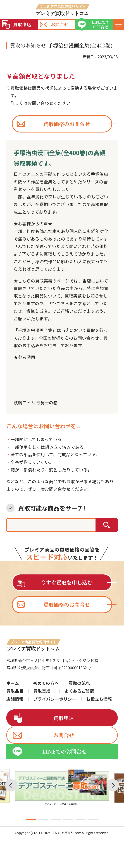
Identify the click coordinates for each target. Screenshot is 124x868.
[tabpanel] (62, 797)
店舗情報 (15, 699)
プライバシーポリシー (55, 699)
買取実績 (42, 691)
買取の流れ (79, 683)
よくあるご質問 (79, 691)
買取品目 (15, 691)
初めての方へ (46, 683)
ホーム (13, 683)
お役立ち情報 (99, 699)
